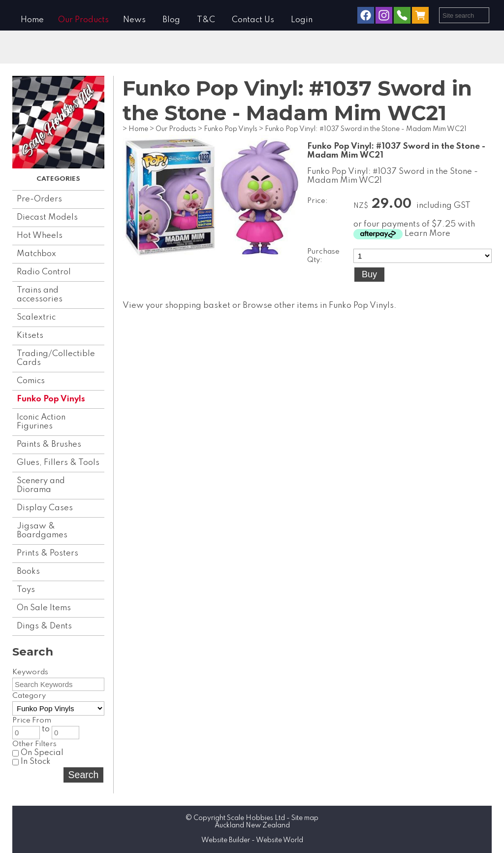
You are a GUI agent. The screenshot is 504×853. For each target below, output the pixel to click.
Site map (305, 818)
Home (32, 20)
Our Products (83, 20)
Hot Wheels (40, 236)
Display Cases (45, 508)
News (134, 20)
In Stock (31, 762)
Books (28, 572)
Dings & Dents (44, 626)
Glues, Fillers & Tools (58, 463)
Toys (26, 590)
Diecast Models (47, 217)
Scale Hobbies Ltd (256, 818)
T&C (206, 20)
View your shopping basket (176, 306)
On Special (38, 753)
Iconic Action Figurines (41, 422)
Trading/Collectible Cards (56, 358)
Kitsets (30, 336)
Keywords (30, 672)
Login (302, 20)
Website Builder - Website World (252, 840)
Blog (171, 20)
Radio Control (44, 272)
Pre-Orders (39, 199)
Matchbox (36, 254)
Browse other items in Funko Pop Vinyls (318, 306)
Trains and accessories (40, 295)
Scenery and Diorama (41, 485)
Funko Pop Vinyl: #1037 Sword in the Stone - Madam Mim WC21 (366, 129)
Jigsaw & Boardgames (42, 531)
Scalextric (36, 317)
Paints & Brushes (49, 444)
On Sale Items (44, 608)
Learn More (427, 234)
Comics (31, 381)
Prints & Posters (47, 553)
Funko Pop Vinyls (51, 399)
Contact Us (253, 20)
